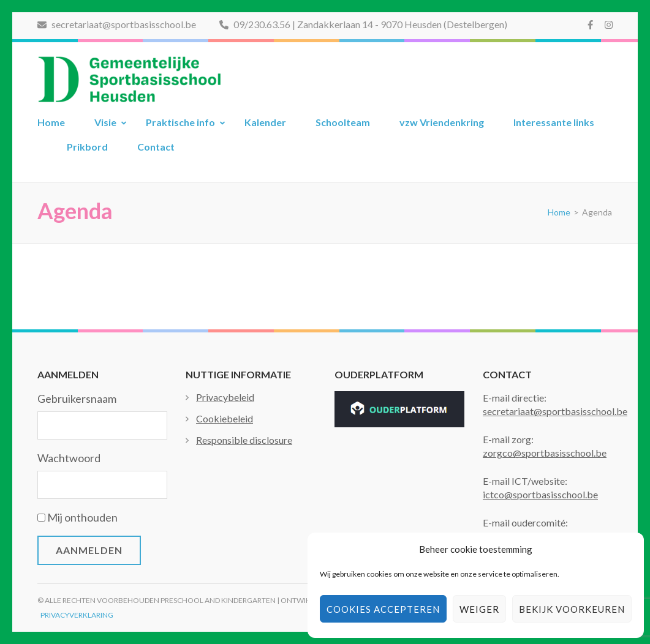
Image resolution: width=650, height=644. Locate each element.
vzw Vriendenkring (442, 122)
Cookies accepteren (383, 609)
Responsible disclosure (244, 440)
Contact (156, 147)
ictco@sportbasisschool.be (540, 494)
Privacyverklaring (77, 615)
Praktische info (180, 122)
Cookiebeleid (225, 418)
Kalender (265, 122)
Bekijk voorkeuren (572, 609)
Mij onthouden (82, 517)
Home (51, 122)
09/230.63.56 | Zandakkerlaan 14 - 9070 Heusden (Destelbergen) (363, 24)
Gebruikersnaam (77, 399)
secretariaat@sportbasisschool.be (117, 24)
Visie (105, 122)
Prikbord (87, 147)
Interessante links (554, 122)
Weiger (479, 609)
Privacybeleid (225, 397)
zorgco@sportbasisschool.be (545, 453)
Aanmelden (89, 550)
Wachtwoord (69, 458)
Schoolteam (343, 122)
